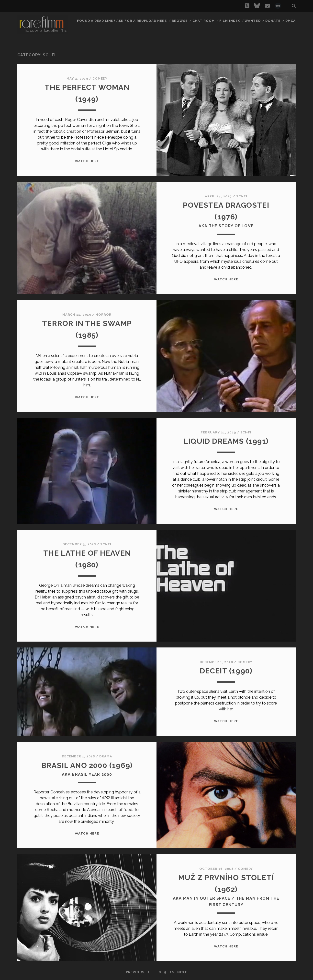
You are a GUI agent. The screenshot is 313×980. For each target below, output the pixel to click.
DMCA (291, 21)
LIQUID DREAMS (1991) (226, 441)
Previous (135, 972)
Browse (180, 21)
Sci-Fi (242, 196)
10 (172, 972)
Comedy (100, 78)
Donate (273, 21)
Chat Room (204, 21)
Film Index (229, 21)
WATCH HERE (87, 161)
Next (182, 972)
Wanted (252, 21)
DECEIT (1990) (226, 671)
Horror (104, 315)
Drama (106, 756)
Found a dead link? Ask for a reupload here (122, 21)
